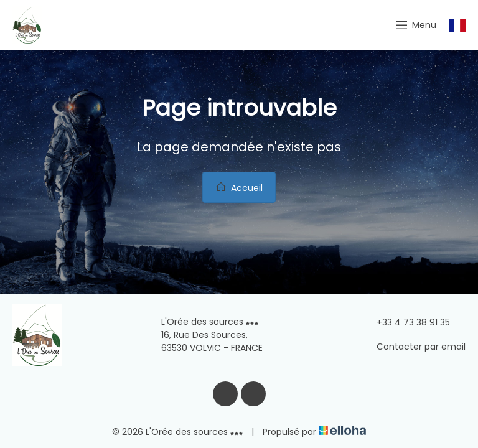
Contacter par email (414, 347)
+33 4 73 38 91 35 (406, 322)
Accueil (239, 188)
